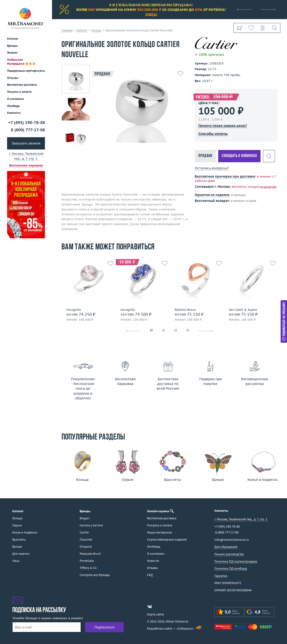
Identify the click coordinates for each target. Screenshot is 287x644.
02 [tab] (164, 331)
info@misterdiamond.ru (232, 540)
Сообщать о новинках (239, 156)
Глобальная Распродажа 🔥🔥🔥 (21, 62)
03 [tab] (176, 331)
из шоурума (268, 187)
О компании (16, 99)
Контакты (14, 113)
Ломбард (13, 106)
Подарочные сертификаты (26, 71)
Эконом (12, 53)
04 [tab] (188, 331)
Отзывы (13, 78)
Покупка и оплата (19, 92)
